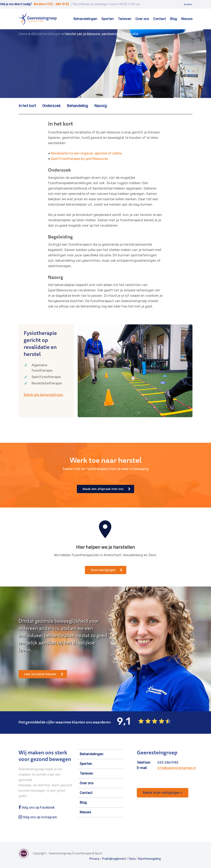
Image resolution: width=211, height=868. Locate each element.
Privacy (94, 859)
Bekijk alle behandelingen (43, 395)
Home (23, 34)
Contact (159, 19)
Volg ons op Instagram (38, 817)
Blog (173, 19)
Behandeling (77, 106)
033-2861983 (168, 763)
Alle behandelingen (46, 34)
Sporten (108, 19)
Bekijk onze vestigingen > (163, 793)
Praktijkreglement (114, 859)
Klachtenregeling (149, 859)
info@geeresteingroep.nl (177, 768)
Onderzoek (51, 106)
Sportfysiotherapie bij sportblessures (80, 159)
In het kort (27, 106)
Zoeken (188, 4)
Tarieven (125, 19)
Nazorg (100, 106)
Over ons (142, 19)
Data (132, 859)
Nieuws (187, 19)
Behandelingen (85, 19)
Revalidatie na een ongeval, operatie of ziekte (86, 153)
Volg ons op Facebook (37, 807)
